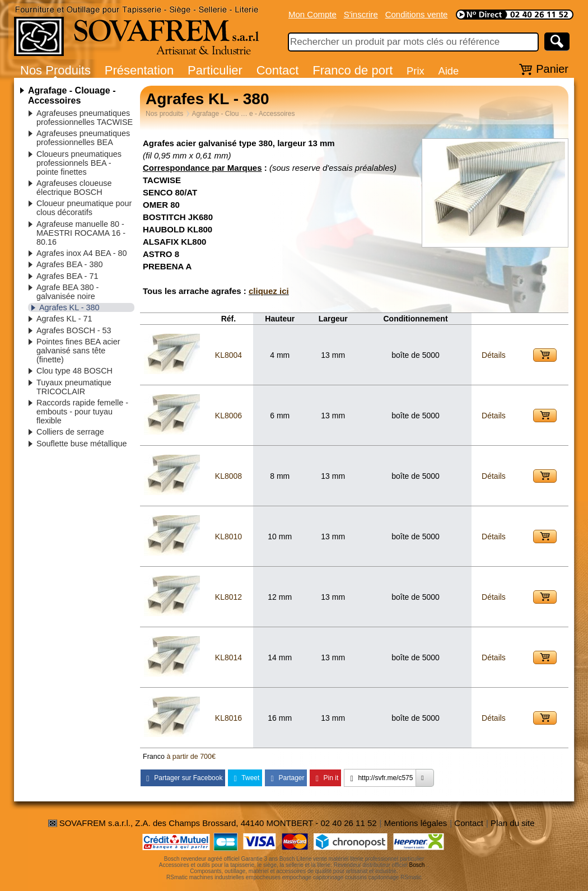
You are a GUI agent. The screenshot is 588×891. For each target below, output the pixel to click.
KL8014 (228, 657)
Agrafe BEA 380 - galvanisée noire (67, 292)
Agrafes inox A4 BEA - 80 (82, 253)
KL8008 (228, 476)
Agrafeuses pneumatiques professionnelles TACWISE (85, 118)
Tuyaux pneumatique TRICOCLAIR (74, 387)
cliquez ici (269, 291)
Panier (552, 69)
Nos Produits (55, 70)
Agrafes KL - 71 (64, 319)
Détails (494, 355)
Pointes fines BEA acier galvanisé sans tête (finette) (78, 351)
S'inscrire (361, 14)
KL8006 (228, 416)
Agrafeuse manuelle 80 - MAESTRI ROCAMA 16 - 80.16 (81, 233)
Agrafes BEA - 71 (67, 276)
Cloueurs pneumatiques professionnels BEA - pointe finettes (79, 163)
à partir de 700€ (191, 757)
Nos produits (164, 114)
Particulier (215, 70)
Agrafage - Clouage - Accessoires (72, 95)
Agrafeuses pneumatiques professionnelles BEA (83, 138)
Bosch (417, 865)
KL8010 (228, 537)
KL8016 (228, 718)
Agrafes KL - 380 (69, 307)
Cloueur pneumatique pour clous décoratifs (84, 208)
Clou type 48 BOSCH (74, 371)
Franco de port (353, 70)
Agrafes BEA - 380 (69, 264)
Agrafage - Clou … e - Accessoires (243, 114)
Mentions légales (416, 823)
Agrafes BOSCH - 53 (74, 330)
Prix (416, 71)
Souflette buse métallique (82, 444)
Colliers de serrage (70, 432)
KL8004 (228, 355)
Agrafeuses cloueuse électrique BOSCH (74, 188)
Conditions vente (417, 14)
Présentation (139, 70)
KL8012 (228, 597)
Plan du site (512, 823)
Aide (448, 71)
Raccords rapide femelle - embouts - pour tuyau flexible (82, 412)
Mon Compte (312, 14)
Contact (278, 70)
